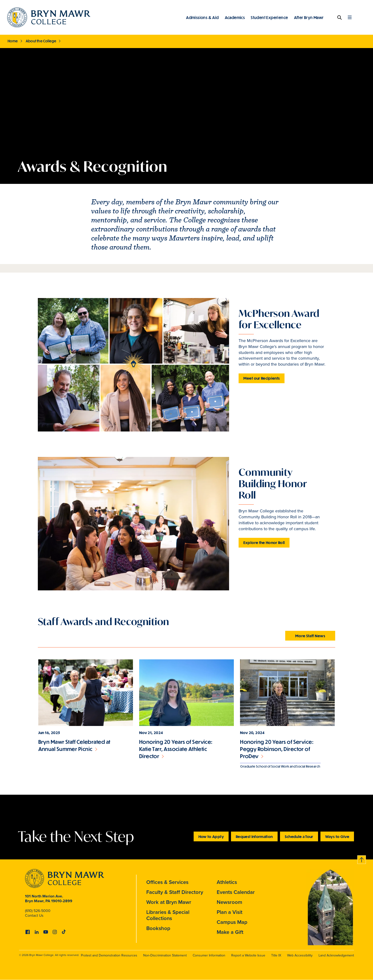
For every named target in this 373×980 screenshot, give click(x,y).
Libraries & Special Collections (168, 915)
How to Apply (211, 836)
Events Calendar (236, 892)
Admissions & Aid (202, 17)
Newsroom (229, 902)
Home (13, 41)
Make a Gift (230, 932)
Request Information (254, 836)
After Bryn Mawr (309, 17)
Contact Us (34, 915)
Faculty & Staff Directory (175, 892)
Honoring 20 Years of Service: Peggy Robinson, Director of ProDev (277, 749)
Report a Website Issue (248, 955)
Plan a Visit (230, 912)
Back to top (362, 859)
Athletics (227, 882)
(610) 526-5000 (38, 911)
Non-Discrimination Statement (165, 955)
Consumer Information (209, 955)
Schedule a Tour (299, 836)
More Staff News (310, 636)
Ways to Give (337, 836)
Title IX (276, 955)
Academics (235, 17)
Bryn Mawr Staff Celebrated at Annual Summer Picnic (74, 745)
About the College (41, 41)
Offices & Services (167, 882)
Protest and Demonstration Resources (109, 955)
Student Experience (269, 17)
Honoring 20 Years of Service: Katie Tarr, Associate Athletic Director (176, 749)
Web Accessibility (300, 955)
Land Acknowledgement (336, 955)
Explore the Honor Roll (264, 542)
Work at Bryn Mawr (169, 902)
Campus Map (232, 922)
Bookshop (158, 928)
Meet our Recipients (262, 378)
